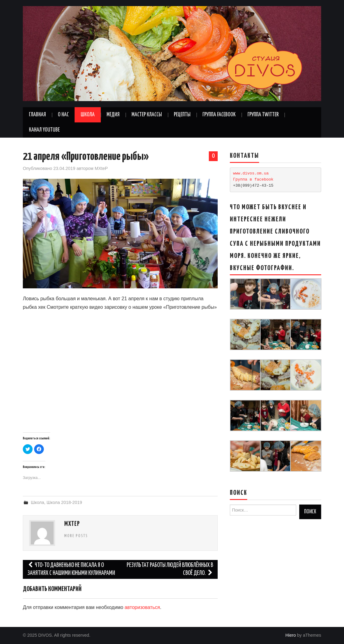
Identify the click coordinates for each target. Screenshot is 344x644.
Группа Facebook (219, 115)
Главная (37, 115)
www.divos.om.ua (251, 173)
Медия (113, 115)
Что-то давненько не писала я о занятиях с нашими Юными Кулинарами (71, 569)
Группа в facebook (253, 179)
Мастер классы (147, 115)
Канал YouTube (44, 130)
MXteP (101, 168)
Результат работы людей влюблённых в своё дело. (170, 569)
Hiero (290, 635)
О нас (63, 115)
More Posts (76, 536)
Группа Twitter (263, 115)
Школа (88, 115)
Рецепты (182, 115)
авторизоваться (142, 607)
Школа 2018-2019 (64, 502)
